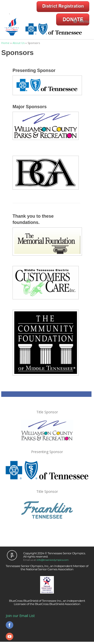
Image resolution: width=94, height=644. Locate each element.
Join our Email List (20, 616)
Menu (81, 21)
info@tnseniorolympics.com (53, 560)
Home (5, 43)
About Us (19, 43)
